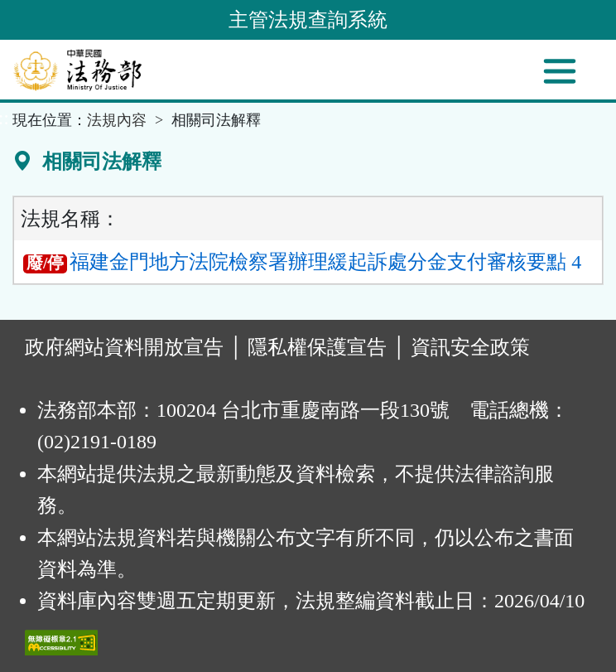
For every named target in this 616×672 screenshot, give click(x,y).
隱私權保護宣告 (317, 347)
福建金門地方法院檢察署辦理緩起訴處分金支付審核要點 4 (302, 262)
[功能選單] (560, 71)
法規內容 (117, 120)
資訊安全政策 (470, 347)
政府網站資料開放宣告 (124, 347)
